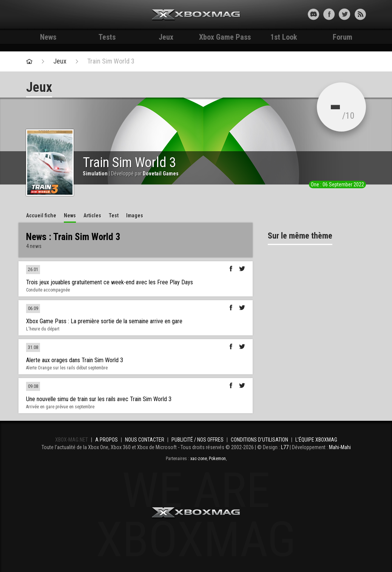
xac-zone (199, 459)
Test (114, 215)
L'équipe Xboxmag (316, 440)
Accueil (41, 215)
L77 (285, 447)
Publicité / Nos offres (198, 440)
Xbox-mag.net (196, 15)
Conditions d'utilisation (259, 440)
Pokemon (217, 459)
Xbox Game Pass (225, 37)
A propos (106, 440)
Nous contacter (145, 440)
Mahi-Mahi (340, 447)
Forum (343, 37)
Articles (92, 215)
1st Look (284, 37)
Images (135, 215)
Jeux (166, 37)
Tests (107, 37)
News (48, 37)
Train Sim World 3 (111, 61)
